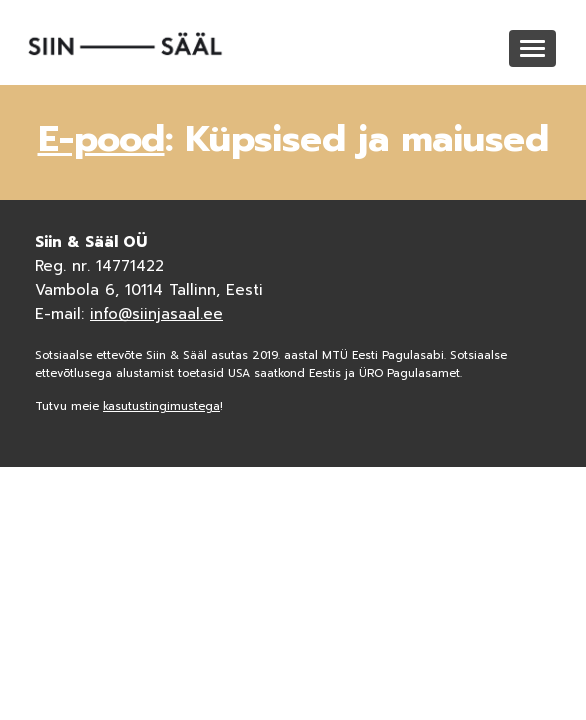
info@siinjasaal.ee (156, 314)
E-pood (101, 139)
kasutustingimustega (161, 406)
